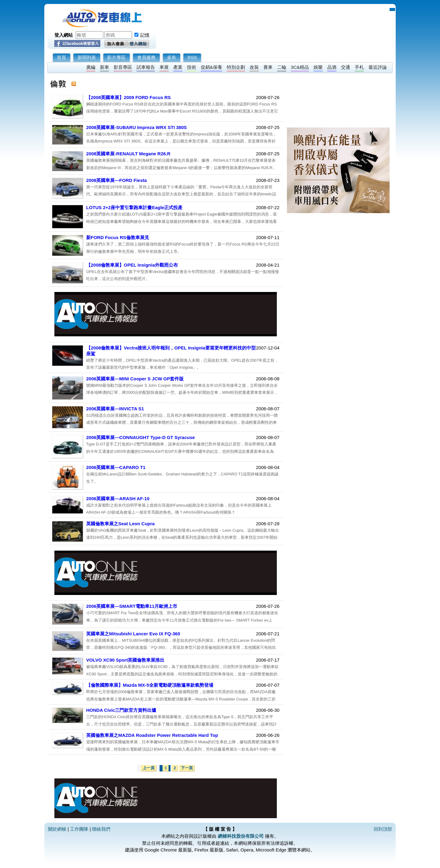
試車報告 (146, 67)
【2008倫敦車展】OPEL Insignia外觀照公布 (132, 265)
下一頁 (187, 768)
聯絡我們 (101, 829)
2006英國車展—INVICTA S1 (115, 409)
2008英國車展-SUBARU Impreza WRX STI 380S (136, 127)
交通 (346, 67)
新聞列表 (87, 57)
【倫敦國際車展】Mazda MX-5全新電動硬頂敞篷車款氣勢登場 (150, 685)
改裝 (254, 67)
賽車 (268, 67)
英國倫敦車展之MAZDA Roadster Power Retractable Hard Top (152, 735)
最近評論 (378, 67)
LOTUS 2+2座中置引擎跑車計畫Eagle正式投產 (134, 207)
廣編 (91, 67)
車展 (164, 67)
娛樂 (318, 67)
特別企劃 (236, 67)
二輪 (282, 67)
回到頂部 (383, 829)
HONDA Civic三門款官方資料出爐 (121, 710)
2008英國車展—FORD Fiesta (116, 180)
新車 (105, 67)
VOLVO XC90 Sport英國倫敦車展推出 (125, 660)
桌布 (171, 57)
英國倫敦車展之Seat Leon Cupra (120, 524)
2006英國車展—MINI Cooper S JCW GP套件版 (135, 379)
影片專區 (116, 57)
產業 (178, 67)
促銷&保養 (211, 67)
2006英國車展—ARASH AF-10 (118, 499)
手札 (359, 67)
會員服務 (146, 57)
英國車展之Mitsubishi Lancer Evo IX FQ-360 (133, 634)
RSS (192, 57)
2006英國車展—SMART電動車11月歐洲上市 (132, 606)
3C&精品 (300, 67)
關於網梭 (57, 829)
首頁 (61, 57)
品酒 (332, 67)
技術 (192, 67)
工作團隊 (79, 829)
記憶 (145, 35)
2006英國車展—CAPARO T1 (116, 467)
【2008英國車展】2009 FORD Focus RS (128, 97)
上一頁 (149, 768)
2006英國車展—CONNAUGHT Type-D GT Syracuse (141, 437)
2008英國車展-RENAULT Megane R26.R (128, 154)
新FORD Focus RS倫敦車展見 (118, 237)
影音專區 (123, 67)
